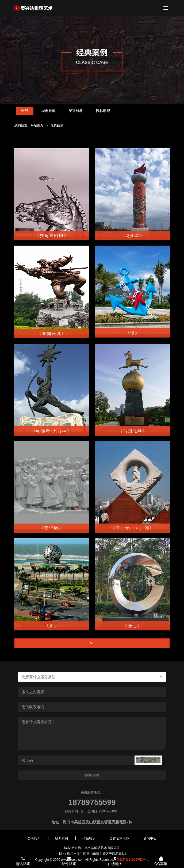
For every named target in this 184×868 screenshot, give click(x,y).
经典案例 (57, 125)
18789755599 (92, 802)
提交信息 (92, 775)
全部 (25, 111)
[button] (148, 760)
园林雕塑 (103, 111)
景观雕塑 (76, 111)
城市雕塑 (48, 111)
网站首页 (37, 125)
